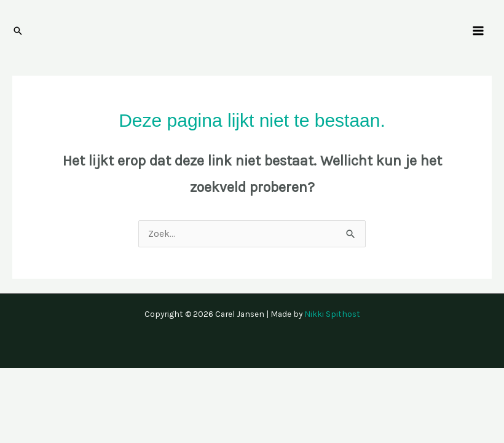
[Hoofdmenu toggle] (478, 30)
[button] (18, 31)
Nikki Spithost (332, 314)
